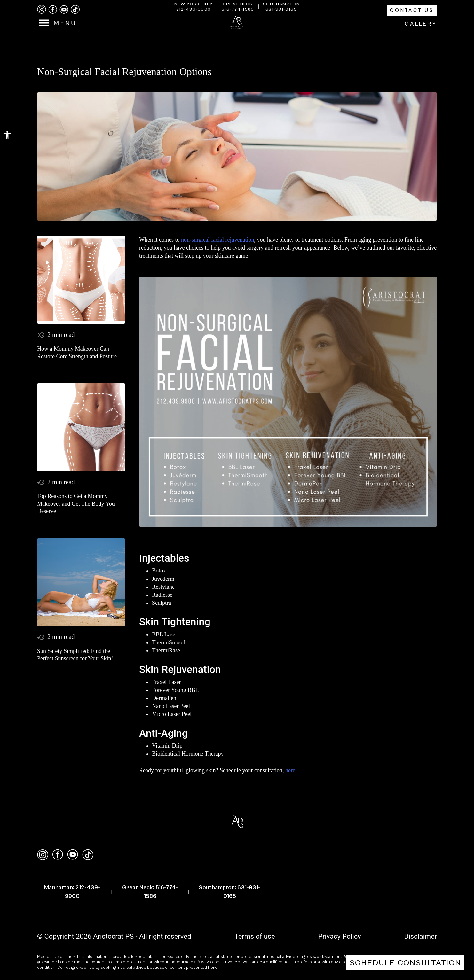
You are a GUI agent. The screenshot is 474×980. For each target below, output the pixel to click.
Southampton (281, 4)
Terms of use (255, 936)
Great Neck (238, 4)
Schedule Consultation (405, 963)
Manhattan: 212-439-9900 (72, 892)
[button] (7, 135)
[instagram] (42, 9)
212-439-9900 (194, 9)
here (290, 770)
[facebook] (53, 10)
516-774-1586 (238, 9)
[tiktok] (75, 9)
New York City (194, 4)
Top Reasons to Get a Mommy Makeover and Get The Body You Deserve (76, 504)
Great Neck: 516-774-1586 (150, 892)
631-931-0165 (281, 9)
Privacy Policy (339, 936)
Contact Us (412, 10)
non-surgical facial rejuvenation (217, 240)
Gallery (421, 24)
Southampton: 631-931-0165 (230, 892)
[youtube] (64, 10)
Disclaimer (420, 936)
